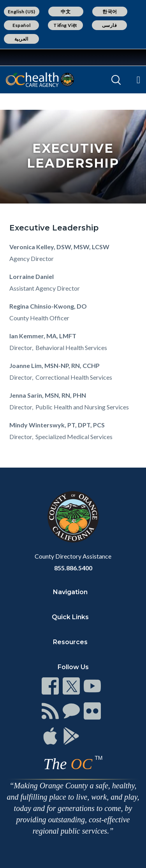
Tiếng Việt (65, 25)
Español (22, 25)
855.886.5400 (73, 568)
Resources (70, 642)
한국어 (110, 12)
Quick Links (70, 617)
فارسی (109, 25)
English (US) (22, 12)
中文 (66, 12)
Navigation (70, 592)
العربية (21, 39)
